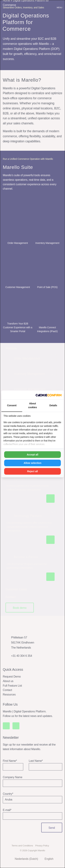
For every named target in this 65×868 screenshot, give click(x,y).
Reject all (32, 471)
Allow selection (33, 463)
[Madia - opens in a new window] (49, 395)
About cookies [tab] (32, 405)
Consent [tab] (12, 405)
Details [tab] (53, 405)
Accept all (32, 455)
